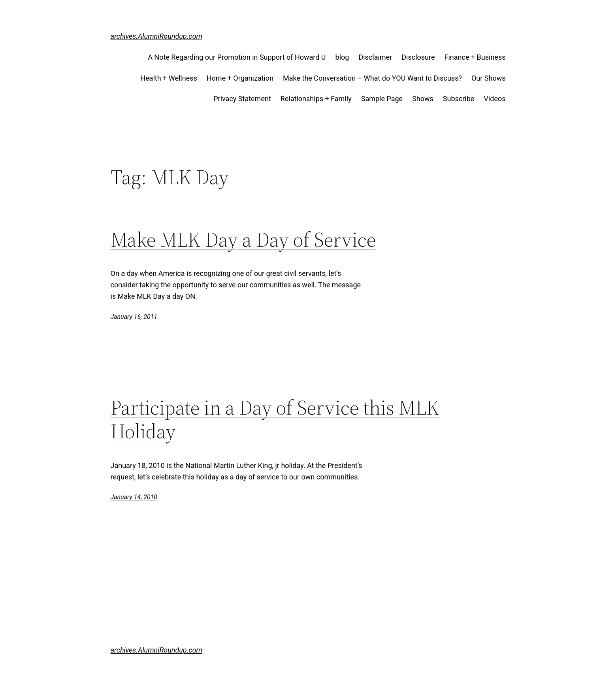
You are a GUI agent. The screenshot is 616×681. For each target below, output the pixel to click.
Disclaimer (375, 57)
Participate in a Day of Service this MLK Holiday (275, 419)
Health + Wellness (169, 78)
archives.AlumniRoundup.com (156, 36)
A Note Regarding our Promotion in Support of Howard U (237, 57)
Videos (494, 99)
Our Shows (489, 78)
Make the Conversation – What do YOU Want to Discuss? (372, 78)
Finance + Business (475, 57)
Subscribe (459, 99)
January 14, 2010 (134, 497)
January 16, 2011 (134, 317)
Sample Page (382, 99)
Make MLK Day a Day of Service (243, 240)
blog (342, 57)
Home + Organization (240, 78)
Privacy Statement (242, 99)
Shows (423, 99)
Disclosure (418, 57)
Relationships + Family (316, 99)
